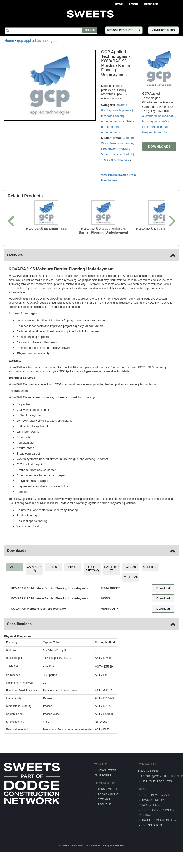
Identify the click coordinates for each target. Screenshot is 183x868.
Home (119, 4)
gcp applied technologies (37, 41)
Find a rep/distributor (155, 126)
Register (151, 4)
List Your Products (156, 781)
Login (134, 4)
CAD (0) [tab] (54, 566)
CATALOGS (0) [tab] (35, 568)
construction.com (156, 795)
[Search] (52, 31)
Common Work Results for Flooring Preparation (119, 143)
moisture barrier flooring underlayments (119, 127)
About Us (105, 804)
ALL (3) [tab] (15, 566)
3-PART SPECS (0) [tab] (92, 568)
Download (162, 588)
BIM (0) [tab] (73, 566)
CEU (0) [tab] (130, 566)
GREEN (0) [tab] (150, 566)
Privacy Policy (109, 794)
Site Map (104, 799)
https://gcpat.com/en (155, 121)
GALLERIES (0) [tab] (112, 568)
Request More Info (154, 132)
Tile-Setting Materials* (116, 159)
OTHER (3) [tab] (131, 577)
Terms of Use (108, 789)
